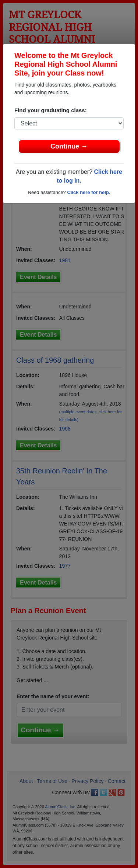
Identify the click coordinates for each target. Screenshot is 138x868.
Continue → (69, 146)
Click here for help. (89, 192)
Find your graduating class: (51, 110)
